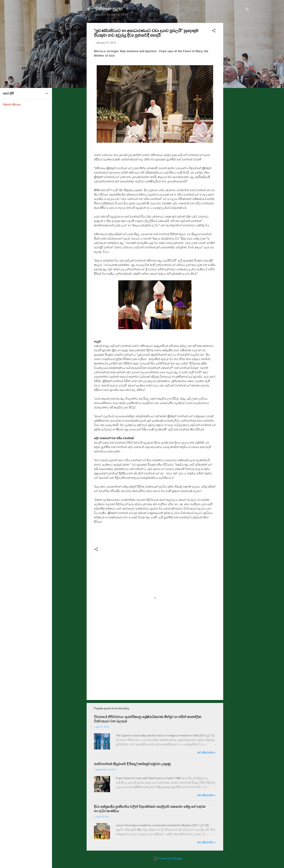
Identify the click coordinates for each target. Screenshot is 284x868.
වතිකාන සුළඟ (109, 9)
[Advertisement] (238, 78)
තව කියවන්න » (207, 753)
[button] (214, 31)
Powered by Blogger (168, 858)
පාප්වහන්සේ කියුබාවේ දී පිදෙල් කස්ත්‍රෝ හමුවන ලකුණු (132, 764)
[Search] (247, 10)
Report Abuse (12, 105)
